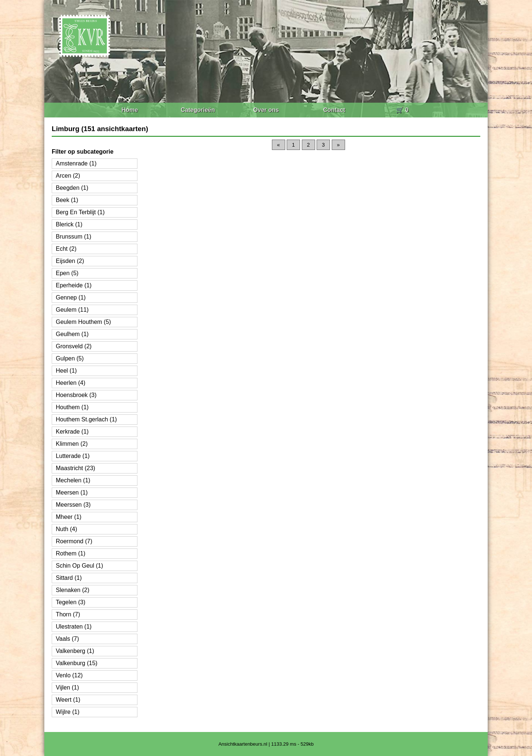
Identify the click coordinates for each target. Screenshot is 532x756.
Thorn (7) (68, 614)
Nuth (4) (66, 529)
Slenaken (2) (73, 590)
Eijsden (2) (70, 261)
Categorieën (198, 110)
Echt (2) (66, 249)
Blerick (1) (69, 224)
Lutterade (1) (73, 456)
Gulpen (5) (70, 358)
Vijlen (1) (67, 687)
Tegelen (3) (71, 602)
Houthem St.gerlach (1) (86, 419)
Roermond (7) (74, 541)
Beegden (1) (72, 188)
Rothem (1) (71, 553)
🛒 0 (402, 110)
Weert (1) (68, 700)
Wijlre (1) (68, 712)
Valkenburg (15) (77, 663)
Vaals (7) (67, 639)
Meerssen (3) (73, 505)
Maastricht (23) (76, 468)
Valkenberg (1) (75, 651)
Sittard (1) (69, 578)
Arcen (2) (68, 176)
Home (130, 110)
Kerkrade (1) (72, 432)
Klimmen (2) (72, 444)
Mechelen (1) (73, 480)
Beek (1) (67, 200)
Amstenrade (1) (76, 163)
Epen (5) (67, 273)
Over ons (266, 110)
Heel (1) (66, 371)
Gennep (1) (71, 297)
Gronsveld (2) (74, 346)
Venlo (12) (69, 675)
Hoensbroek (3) (76, 395)
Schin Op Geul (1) (79, 566)
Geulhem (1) (72, 334)
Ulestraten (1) (74, 627)
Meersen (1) (72, 492)
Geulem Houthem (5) (83, 322)
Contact (334, 110)
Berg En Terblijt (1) (80, 212)
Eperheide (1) (74, 285)
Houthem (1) (72, 407)
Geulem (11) (72, 310)
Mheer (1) (69, 517)
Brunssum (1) (74, 237)
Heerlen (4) (71, 383)
